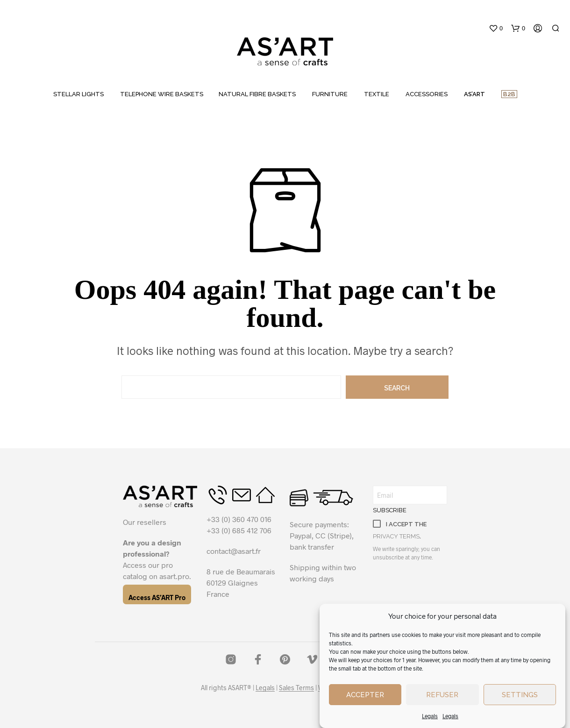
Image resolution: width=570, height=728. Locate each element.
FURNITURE (330, 94)
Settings (520, 697)
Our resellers (145, 522)
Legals (430, 718)
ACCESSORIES (427, 94)
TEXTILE (377, 94)
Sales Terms (296, 688)
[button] (496, 28)
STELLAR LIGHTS (78, 94)
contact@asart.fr (234, 551)
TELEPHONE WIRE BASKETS (162, 94)
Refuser (442, 697)
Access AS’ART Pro (157, 597)
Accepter (365, 697)
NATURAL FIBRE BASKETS (257, 94)
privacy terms (396, 536)
